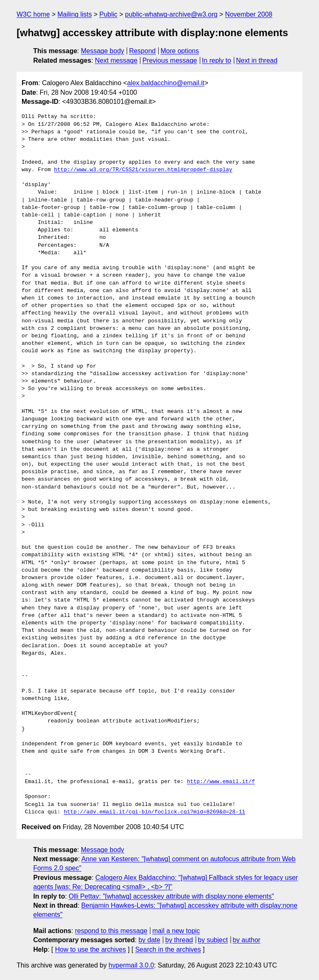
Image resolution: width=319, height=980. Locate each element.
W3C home (33, 14)
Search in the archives (168, 949)
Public (108, 14)
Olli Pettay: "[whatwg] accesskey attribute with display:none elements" (171, 896)
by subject (213, 940)
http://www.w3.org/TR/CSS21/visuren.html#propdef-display (143, 170)
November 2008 (249, 14)
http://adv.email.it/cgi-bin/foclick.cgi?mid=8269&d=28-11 (154, 812)
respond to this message (111, 931)
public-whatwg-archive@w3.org (171, 14)
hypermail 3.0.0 (131, 965)
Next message (116, 60)
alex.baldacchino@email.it (166, 83)
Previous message (170, 60)
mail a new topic (176, 931)
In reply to (216, 60)
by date (149, 940)
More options (180, 51)
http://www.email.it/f (221, 782)
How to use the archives (90, 949)
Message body (103, 51)
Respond (142, 51)
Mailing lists (75, 14)
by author (247, 940)
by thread (179, 940)
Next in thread (257, 60)
